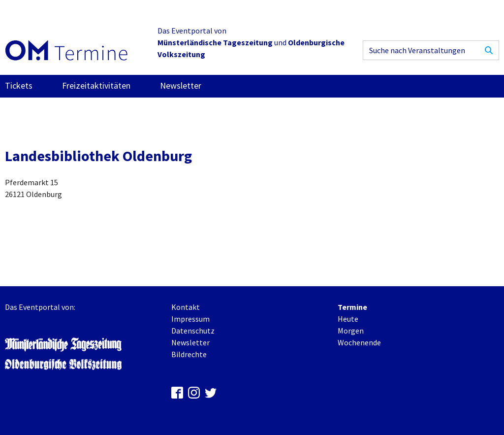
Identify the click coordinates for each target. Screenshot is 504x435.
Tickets (19, 85)
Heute (348, 319)
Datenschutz (193, 331)
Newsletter (181, 85)
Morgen (351, 331)
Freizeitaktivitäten (96, 85)
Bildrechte (189, 354)
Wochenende (359, 342)
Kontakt (186, 307)
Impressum (190, 319)
